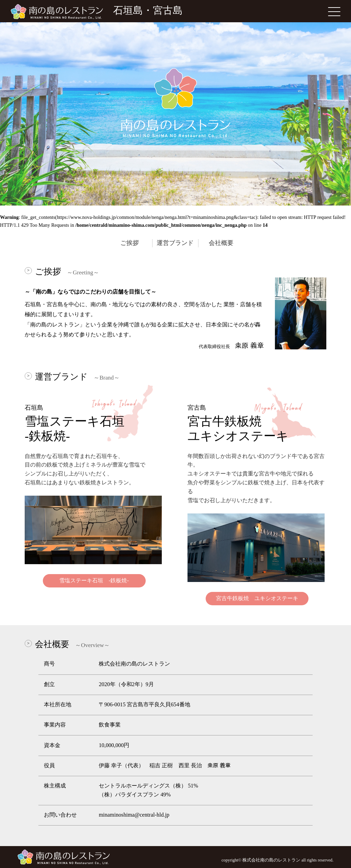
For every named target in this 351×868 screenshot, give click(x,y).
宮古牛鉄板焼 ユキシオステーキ (257, 598)
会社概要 (221, 243)
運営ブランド (175, 243)
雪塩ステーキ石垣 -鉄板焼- (94, 581)
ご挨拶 (130, 243)
